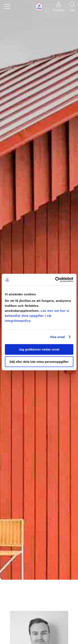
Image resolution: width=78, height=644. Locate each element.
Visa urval (57, 337)
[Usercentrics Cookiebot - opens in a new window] (56, 280)
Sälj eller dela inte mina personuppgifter (39, 362)
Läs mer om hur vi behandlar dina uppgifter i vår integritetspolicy (37, 316)
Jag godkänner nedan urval (39, 349)
